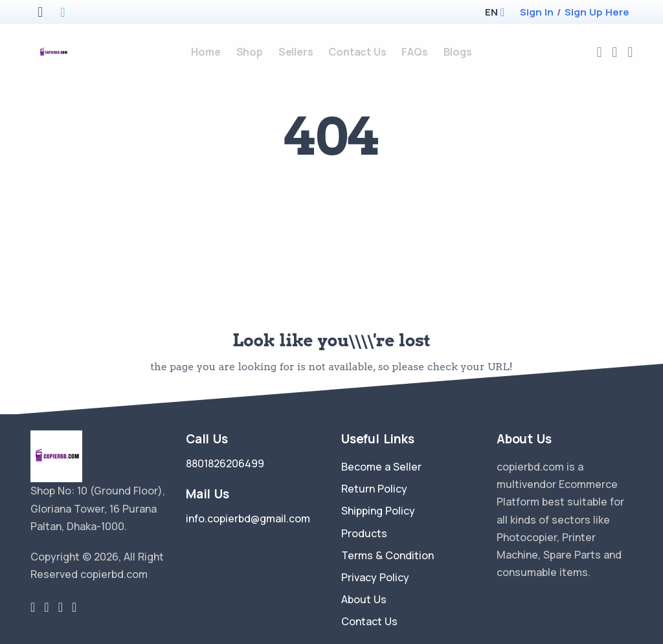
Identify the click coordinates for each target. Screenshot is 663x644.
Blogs (458, 52)
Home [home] (206, 52)
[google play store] (62, 13)
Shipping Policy (378, 511)
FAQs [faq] (414, 52)
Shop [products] (250, 52)
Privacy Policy (375, 577)
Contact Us (369, 621)
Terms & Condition (388, 555)
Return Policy (374, 489)
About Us (364, 599)
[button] (491, 12)
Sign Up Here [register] (597, 12)
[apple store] (40, 13)
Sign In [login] (537, 12)
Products (364, 533)
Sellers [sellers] (296, 52)
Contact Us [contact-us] (357, 52)
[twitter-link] (33, 607)
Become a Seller (381, 467)
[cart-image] (630, 52)
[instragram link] (61, 607)
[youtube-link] (74, 607)
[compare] (614, 52)
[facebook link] (46, 607)
